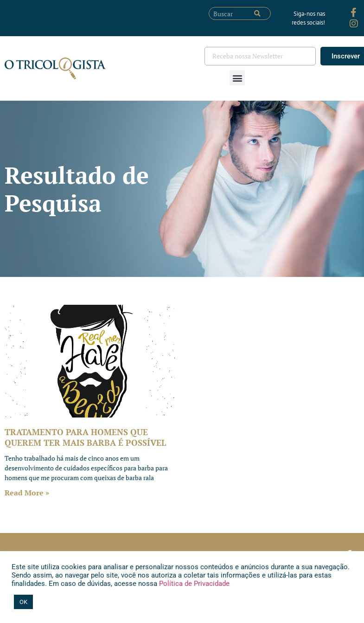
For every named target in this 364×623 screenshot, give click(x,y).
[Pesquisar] (257, 13)
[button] (237, 78)
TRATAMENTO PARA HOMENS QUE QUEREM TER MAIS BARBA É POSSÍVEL (86, 437)
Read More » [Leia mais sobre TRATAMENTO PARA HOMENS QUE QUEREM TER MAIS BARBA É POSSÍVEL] (27, 493)
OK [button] (23, 602)
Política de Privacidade (193, 584)
